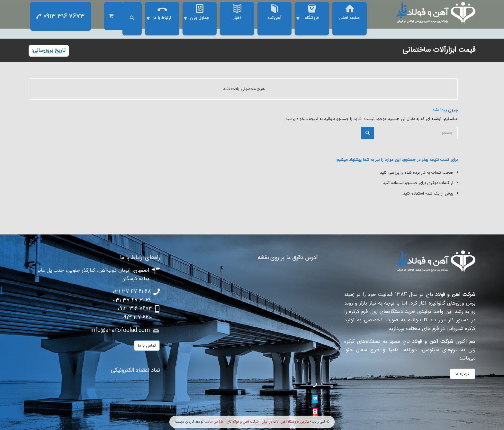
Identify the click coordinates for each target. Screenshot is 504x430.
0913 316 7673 (61, 17)
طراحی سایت (214, 422)
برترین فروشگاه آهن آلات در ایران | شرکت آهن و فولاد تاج (268, 422)
